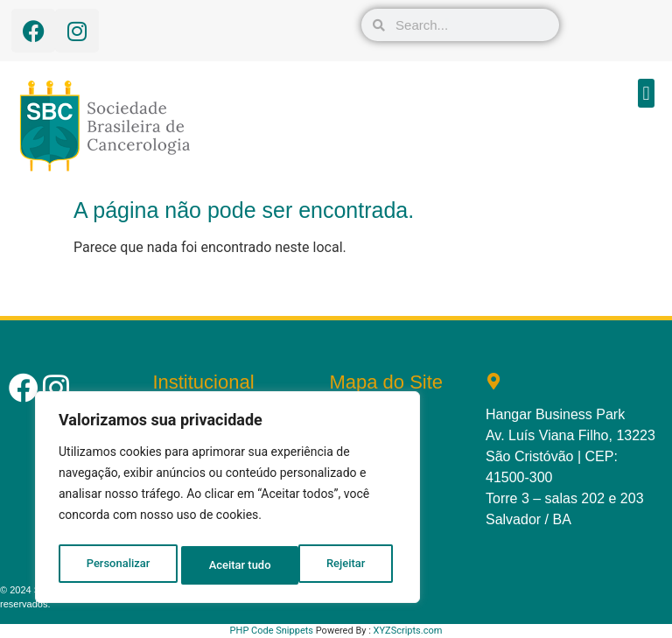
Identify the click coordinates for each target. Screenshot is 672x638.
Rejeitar (228, 565)
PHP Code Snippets (272, 631)
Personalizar (117, 565)
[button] (646, 93)
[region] (227, 501)
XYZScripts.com (408, 631)
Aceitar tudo (339, 565)
